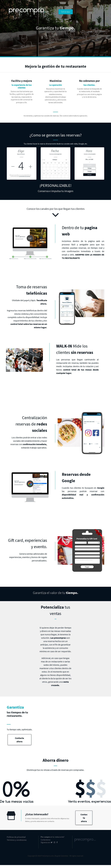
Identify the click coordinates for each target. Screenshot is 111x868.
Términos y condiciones (17, 840)
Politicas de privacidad (16, 837)
